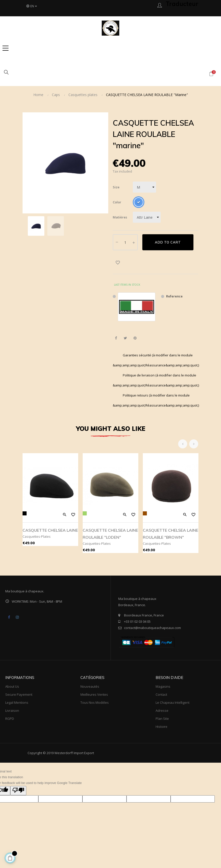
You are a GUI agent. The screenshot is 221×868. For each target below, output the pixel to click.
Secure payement (19, 694)
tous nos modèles (95, 702)
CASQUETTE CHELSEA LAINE (50, 530)
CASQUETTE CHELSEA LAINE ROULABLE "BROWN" (171, 534)
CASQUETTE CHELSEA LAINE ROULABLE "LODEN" (110, 534)
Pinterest (135, 338)
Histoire (161, 727)
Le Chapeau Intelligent (173, 702)
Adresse (162, 711)
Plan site (162, 719)
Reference (174, 296)
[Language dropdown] (32, 6)
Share (116, 338)
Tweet (125, 338)
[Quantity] (125, 242)
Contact (161, 694)
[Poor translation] (18, 791)
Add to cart (168, 242)
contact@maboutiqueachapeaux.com (152, 628)
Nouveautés (90, 686)
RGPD (10, 719)
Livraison (12, 711)
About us (12, 686)
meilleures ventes (94, 694)
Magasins (163, 686)
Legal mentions (17, 702)
